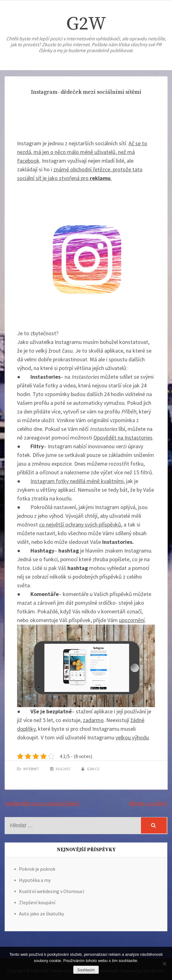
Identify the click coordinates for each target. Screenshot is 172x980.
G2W (86, 24)
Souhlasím (86, 970)
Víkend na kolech (148, 803)
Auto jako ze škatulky (41, 914)
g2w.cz (93, 769)
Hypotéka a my (35, 880)
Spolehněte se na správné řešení (42, 803)
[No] (164, 964)
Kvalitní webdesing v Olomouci (52, 891)
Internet (31, 769)
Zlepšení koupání (37, 902)
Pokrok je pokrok (37, 869)
